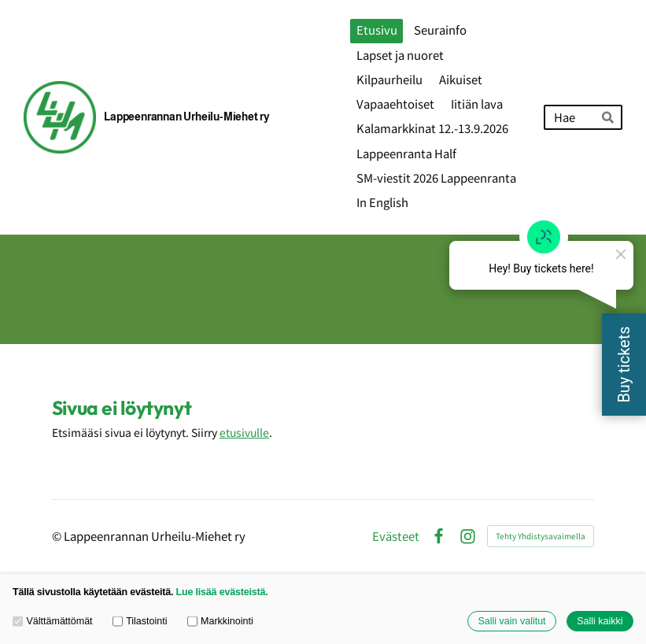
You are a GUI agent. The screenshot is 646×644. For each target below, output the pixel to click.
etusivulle (244, 432)
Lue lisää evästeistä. (222, 592)
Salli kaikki (600, 621)
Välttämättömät (53, 621)
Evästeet (396, 537)
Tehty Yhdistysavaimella (541, 536)
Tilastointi (140, 621)
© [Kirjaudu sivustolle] (58, 536)
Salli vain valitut (511, 621)
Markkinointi (220, 621)
